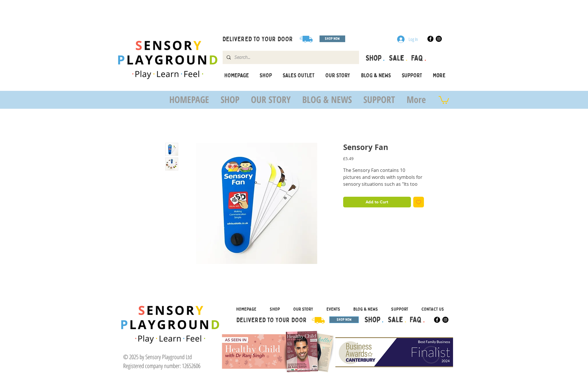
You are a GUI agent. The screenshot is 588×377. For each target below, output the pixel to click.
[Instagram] (439, 39)
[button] (444, 100)
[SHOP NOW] (332, 39)
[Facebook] (430, 39)
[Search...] (291, 57)
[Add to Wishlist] (419, 202)
